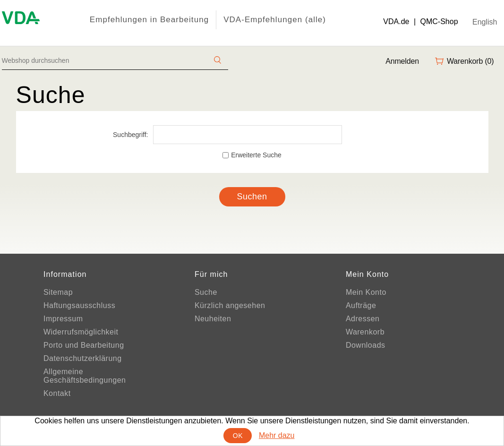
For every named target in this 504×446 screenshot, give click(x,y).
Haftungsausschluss (79, 305)
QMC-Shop (439, 21)
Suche (206, 292)
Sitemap (58, 292)
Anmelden (402, 61)
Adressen (363, 319)
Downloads (366, 345)
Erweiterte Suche (256, 155)
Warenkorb (365, 332)
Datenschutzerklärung (83, 358)
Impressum (63, 319)
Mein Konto (366, 292)
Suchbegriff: (130, 135)
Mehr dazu (277, 435)
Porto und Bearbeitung (84, 345)
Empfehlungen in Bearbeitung (149, 20)
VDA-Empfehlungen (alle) (275, 20)
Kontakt (57, 393)
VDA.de (396, 21)
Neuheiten (213, 319)
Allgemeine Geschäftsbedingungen (85, 376)
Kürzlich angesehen (230, 305)
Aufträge (361, 305)
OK (238, 436)
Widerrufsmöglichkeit (81, 332)
